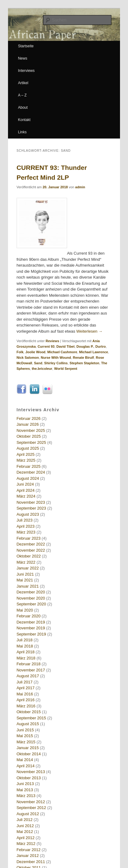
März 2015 (26, 742)
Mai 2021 (25, 580)
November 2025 (31, 430)
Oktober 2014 (29, 754)
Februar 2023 (29, 538)
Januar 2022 (28, 568)
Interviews (26, 71)
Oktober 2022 (29, 556)
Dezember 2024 (31, 472)
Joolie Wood (35, 352)
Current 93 (46, 346)
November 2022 (31, 550)
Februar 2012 (29, 850)
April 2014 (26, 766)
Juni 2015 (25, 730)
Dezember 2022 (31, 544)
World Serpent (66, 369)
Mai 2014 (25, 760)
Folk (20, 352)
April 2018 (26, 652)
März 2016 (26, 706)
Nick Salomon (28, 358)
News (22, 58)
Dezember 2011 (31, 862)
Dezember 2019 (31, 622)
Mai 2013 (25, 790)
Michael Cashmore (62, 352)
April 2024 (26, 490)
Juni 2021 (25, 574)
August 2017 (28, 676)
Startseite (26, 46)
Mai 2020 (25, 610)
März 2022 (26, 562)
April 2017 (26, 688)
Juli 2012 (25, 820)
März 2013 (26, 796)
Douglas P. (85, 346)
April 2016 (26, 700)
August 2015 (28, 724)
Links (22, 132)
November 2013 (31, 772)
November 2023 (31, 502)
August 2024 (28, 478)
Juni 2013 (25, 784)
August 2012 (28, 814)
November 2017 (31, 670)
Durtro (101, 346)
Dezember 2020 (31, 592)
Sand (38, 363)
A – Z (22, 95)
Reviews (52, 341)
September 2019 (31, 634)
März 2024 (26, 496)
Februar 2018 (29, 664)
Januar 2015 (28, 748)
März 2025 (26, 460)
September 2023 (31, 508)
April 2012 (26, 838)
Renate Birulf (83, 358)
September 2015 (31, 718)
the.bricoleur (42, 369)
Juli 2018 (25, 640)
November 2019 (31, 628)
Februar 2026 (29, 418)
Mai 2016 (25, 694)
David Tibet (65, 346)
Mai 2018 (25, 646)
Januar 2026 (28, 424)
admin (80, 187)
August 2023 (28, 514)
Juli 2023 (25, 520)
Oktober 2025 (29, 436)
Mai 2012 (25, 832)
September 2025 (31, 442)
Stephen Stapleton (84, 363)
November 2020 (31, 598)
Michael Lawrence (94, 352)
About (23, 108)
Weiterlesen (89, 331)
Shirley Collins (56, 363)
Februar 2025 (29, 466)
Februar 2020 (29, 616)
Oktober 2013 (29, 778)
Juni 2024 (25, 484)
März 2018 (26, 658)
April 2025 (26, 454)
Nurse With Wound (56, 358)
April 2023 (26, 526)
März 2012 (26, 844)
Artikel (23, 83)
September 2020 (31, 604)
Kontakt (24, 120)
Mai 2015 (25, 736)
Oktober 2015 (29, 712)
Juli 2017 (25, 682)
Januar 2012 (28, 856)
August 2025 (28, 448)
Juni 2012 (25, 826)
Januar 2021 (28, 586)
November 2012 (31, 802)
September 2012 (31, 808)
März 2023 (26, 532)
